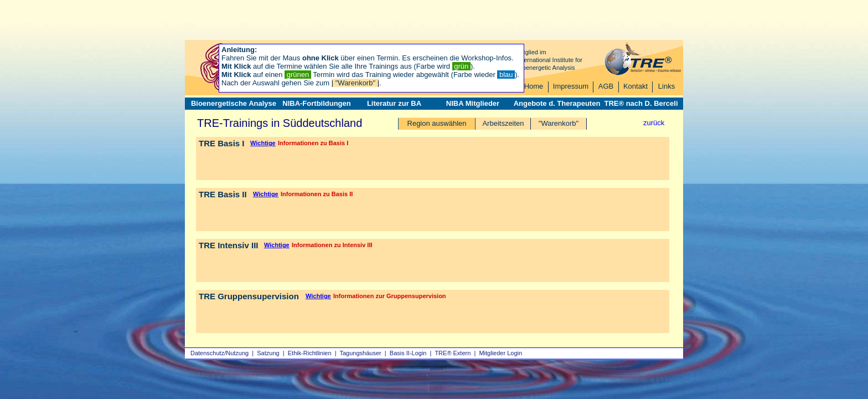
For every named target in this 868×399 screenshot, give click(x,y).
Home (534, 86)
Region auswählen (437, 123)
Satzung (268, 353)
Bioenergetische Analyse (234, 103)
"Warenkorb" (559, 123)
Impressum (571, 86)
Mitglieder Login (500, 353)
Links (666, 86)
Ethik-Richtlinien (310, 353)
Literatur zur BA (394, 103)
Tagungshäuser (361, 353)
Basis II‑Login (408, 353)
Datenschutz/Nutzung (219, 353)
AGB (606, 86)
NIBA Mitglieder (473, 103)
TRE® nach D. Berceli (641, 103)
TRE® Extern (453, 353)
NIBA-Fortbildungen (316, 103)
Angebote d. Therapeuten (557, 103)
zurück (654, 123)
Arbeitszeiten (503, 123)
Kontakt (635, 86)
